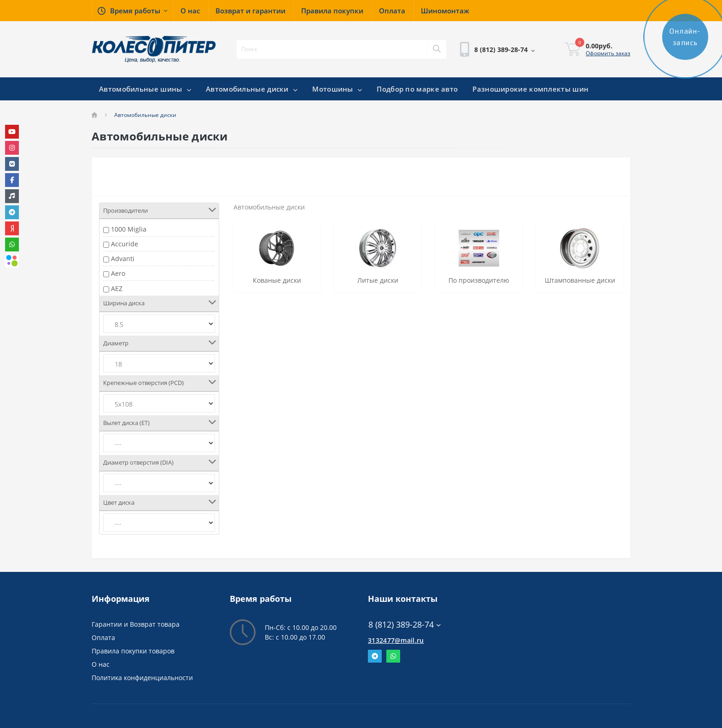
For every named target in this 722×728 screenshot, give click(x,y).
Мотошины (337, 89)
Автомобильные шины (145, 89)
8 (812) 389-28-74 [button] (405, 625)
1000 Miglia (129, 229)
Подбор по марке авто (417, 89)
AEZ (117, 288)
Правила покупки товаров (133, 651)
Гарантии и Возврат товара (136, 624)
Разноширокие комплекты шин (530, 89)
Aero (118, 273)
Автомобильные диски (252, 89)
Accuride (125, 244)
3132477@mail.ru (396, 640)
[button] (132, 11)
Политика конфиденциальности (142, 678)
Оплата (103, 638)
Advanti (123, 259)
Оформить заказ (608, 53)
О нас (101, 664)
